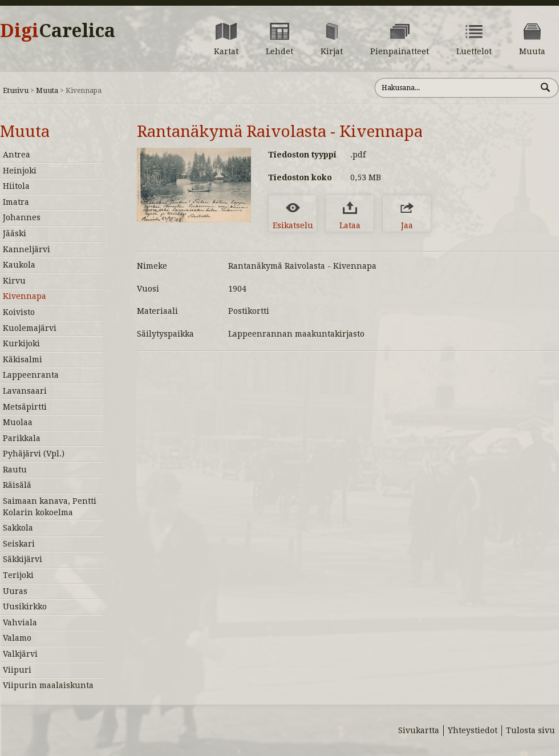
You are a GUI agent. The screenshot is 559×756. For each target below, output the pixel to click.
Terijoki (18, 575)
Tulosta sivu (530, 730)
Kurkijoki (21, 343)
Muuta (47, 90)
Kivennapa (25, 296)
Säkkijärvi (23, 559)
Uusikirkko (25, 607)
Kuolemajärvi (30, 328)
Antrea (17, 155)
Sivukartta (419, 730)
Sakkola (18, 528)
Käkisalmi (23, 359)
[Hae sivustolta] (455, 88)
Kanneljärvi (27, 249)
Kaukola (19, 265)
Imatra (16, 202)
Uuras (15, 591)
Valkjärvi (20, 654)
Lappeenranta (31, 375)
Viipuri (17, 670)
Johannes (22, 217)
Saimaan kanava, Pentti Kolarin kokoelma (50, 507)
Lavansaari (25, 391)
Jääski (15, 233)
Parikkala (22, 438)
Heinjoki (20, 171)
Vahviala (20, 622)
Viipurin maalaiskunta (48, 685)
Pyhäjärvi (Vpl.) (34, 454)
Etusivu (16, 90)
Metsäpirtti (25, 407)
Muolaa (18, 422)
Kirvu (14, 281)
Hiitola (16, 186)
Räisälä (17, 485)
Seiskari (19, 544)
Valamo (17, 638)
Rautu (15, 470)
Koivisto (19, 312)
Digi (58, 31)
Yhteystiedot (473, 730)
